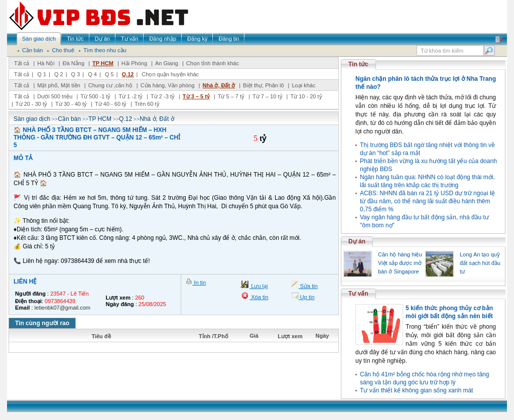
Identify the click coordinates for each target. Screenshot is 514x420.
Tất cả (22, 63)
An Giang (167, 63)
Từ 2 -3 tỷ (163, 96)
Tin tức (358, 64)
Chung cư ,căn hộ (110, 85)
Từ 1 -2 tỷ (131, 96)
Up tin (307, 297)
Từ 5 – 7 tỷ (231, 96)
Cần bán (69, 119)
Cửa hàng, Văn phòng (168, 85)
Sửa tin (308, 286)
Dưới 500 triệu (55, 96)
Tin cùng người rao (42, 323)
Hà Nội (46, 63)
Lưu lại (259, 286)
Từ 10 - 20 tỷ (306, 96)
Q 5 (109, 74)
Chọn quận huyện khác (170, 74)
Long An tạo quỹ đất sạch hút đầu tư (480, 263)
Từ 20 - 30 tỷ (31, 104)
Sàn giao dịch (32, 119)
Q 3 (76, 74)
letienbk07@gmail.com (62, 308)
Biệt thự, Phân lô (264, 85)
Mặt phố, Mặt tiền (59, 85)
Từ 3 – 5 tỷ (196, 96)
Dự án (357, 241)
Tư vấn (358, 294)
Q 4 (92, 74)
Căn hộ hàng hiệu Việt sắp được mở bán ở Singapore (400, 263)
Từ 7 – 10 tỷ (267, 96)
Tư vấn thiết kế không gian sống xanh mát (416, 390)
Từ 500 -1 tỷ (95, 96)
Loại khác (303, 85)
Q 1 (42, 74)
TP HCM (103, 63)
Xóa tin (259, 297)
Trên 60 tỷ (147, 104)
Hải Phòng (134, 63)
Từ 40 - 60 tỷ (111, 104)
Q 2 (59, 74)
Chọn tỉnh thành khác (213, 63)
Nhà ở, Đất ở (219, 85)
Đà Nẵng (74, 63)
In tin (199, 283)
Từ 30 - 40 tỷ (71, 104)
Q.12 (128, 74)
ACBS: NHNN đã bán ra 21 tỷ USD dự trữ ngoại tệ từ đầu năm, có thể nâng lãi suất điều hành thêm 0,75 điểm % (427, 201)
